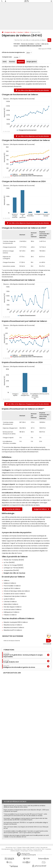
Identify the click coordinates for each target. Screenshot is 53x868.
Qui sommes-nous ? (11, 848)
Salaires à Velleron (10, 583)
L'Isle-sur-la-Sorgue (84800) (13, 565)
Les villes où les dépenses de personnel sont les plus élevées (29, 223)
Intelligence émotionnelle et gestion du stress (19, 667)
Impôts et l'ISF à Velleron (12, 588)
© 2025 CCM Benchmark (36, 851)
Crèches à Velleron (10, 602)
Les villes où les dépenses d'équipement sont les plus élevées (29, 404)
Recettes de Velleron (12, 509)
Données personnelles (8, 849)
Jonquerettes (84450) (11, 570)
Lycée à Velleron (9, 599)
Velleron (27, 32)
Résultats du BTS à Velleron (13, 630)
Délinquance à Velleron (11, 612)
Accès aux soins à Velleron (13, 609)
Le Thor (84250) (9, 562)
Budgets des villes (10, 32)
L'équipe (19, 848)
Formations (9, 650)
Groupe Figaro (24, 851)
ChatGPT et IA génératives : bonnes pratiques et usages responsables (23, 655)
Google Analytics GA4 (11, 661)
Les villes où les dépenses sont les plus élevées (34, 90)
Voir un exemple (47, 644)
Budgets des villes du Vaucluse (14, 573)
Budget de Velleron (42, 509)
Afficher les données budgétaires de (13, 52)
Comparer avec (7, 57)
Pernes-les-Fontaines (27, 44)
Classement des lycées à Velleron (15, 596)
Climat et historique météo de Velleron (17, 591)
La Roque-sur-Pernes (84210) (14, 568)
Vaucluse (20, 32)
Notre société (26, 848)
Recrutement (44, 848)
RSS (43, 849)
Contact (38, 848)
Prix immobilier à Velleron (12, 586)
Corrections (48, 849)
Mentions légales (15, 851)
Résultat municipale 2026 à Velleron (16, 622)
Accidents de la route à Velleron (14, 594)
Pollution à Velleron (10, 615)
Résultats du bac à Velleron (13, 625)
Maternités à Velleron (11, 604)
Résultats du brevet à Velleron (14, 627)
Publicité (32, 848)
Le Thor (38, 44)
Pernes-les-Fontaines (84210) (14, 560)
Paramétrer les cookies (20, 849)
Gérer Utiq (29, 849)
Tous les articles (37, 849)
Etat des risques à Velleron (13, 607)
